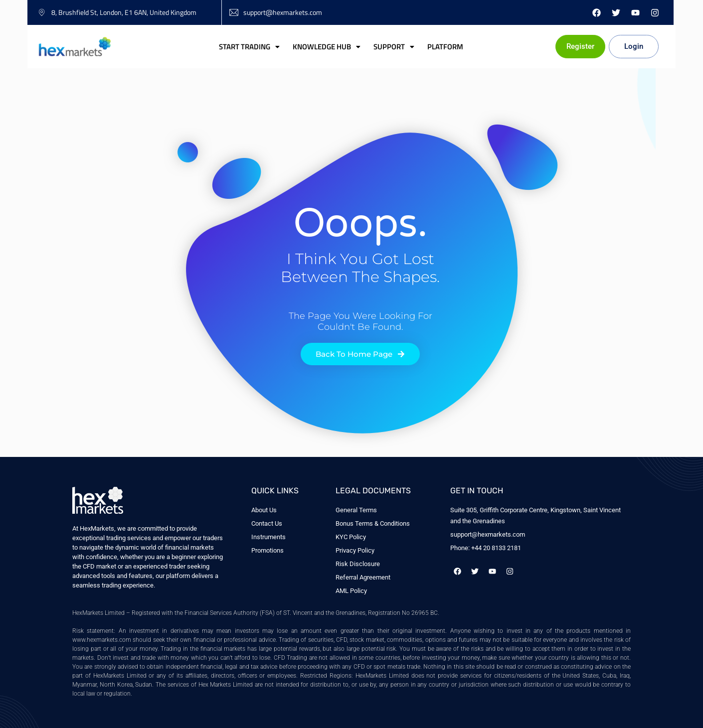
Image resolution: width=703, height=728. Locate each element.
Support (394, 47)
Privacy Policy (355, 550)
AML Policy (351, 591)
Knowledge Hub (327, 47)
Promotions (267, 550)
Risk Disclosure (358, 564)
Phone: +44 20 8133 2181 (486, 548)
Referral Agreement (363, 577)
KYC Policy (351, 537)
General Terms (356, 510)
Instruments (268, 537)
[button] (249, 47)
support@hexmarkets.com (488, 534)
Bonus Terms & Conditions (373, 523)
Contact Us (267, 523)
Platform (445, 47)
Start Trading (249, 47)
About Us (264, 510)
